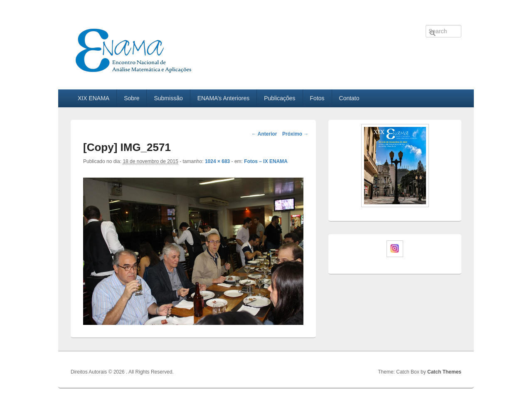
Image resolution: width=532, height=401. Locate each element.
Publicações (280, 98)
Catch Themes (444, 372)
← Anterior (264, 134)
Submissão (168, 98)
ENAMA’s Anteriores (224, 98)
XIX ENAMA (94, 98)
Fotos (317, 98)
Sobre (132, 98)
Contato (349, 98)
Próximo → (295, 134)
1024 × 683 (217, 161)
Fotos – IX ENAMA (266, 161)
